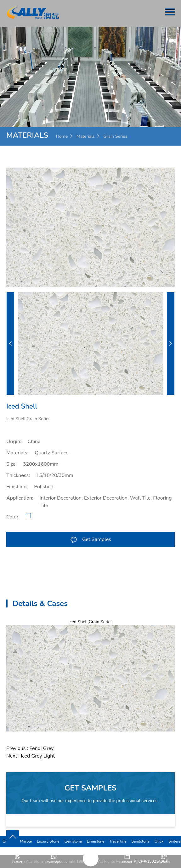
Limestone (96, 841)
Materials (86, 136)
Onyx (159, 841)
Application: (20, 498)
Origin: (14, 442)
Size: (11, 464)
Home (62, 136)
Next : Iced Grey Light (31, 756)
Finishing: (17, 487)
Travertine (118, 841)
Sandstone (141, 841)
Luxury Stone (48, 841)
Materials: (17, 453)
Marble (26, 841)
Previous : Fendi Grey (30, 748)
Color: (13, 517)
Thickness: (18, 475)
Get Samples (90, 540)
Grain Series (116, 136)
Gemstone (73, 841)
